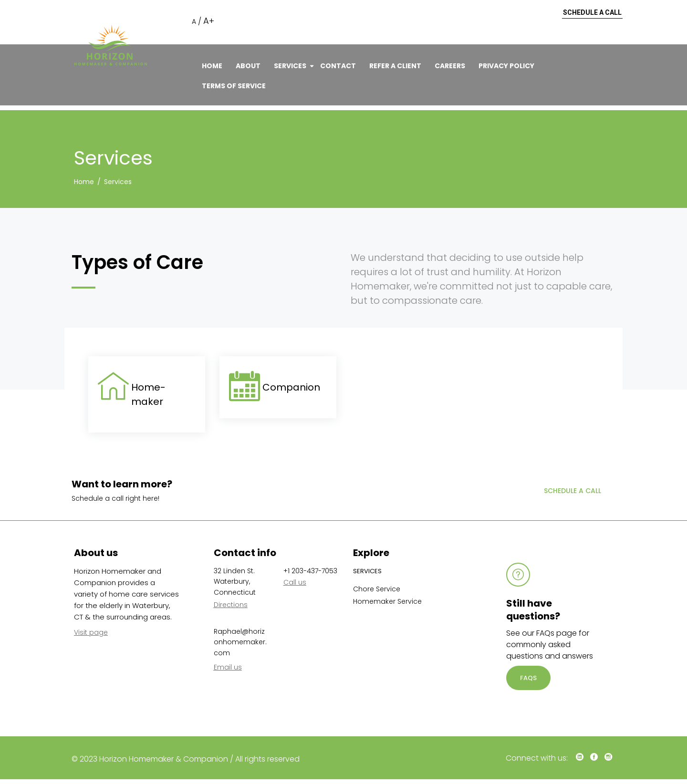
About (248, 66)
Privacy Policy (506, 66)
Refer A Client (395, 66)
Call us (295, 582)
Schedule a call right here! (115, 498)
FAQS (528, 678)
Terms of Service (234, 86)
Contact (338, 66)
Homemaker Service (387, 601)
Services (290, 66)
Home (212, 66)
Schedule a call (592, 13)
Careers (450, 66)
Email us (228, 667)
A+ (209, 21)
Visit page (91, 632)
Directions (231, 605)
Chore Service (377, 589)
